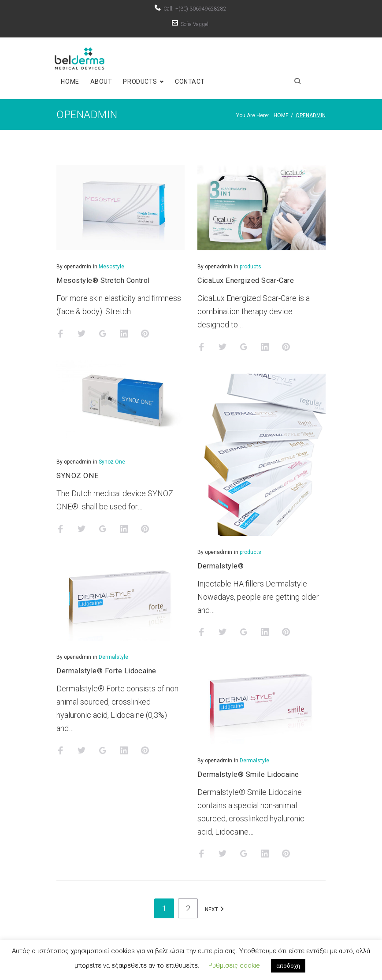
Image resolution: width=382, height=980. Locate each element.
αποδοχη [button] (288, 966)
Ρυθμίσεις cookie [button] (234, 965)
